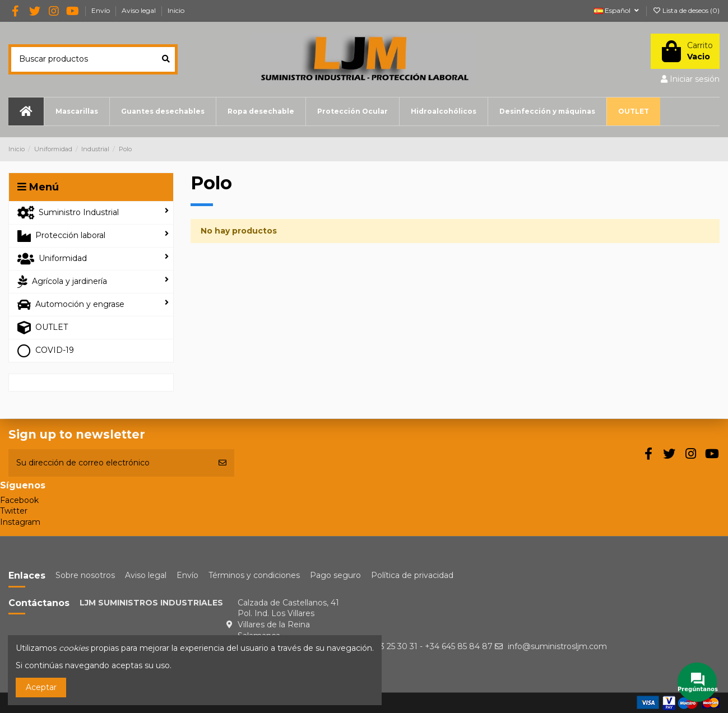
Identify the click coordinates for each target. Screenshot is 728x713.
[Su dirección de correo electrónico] (110, 463)
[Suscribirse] (222, 463)
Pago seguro (335, 575)
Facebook (19, 500)
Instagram (20, 522)
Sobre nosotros (85, 575)
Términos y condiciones (254, 575)
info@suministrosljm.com (557, 646)
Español (617, 10)
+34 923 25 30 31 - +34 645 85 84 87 (423, 646)
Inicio (176, 10)
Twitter (14, 511)
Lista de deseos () (686, 10)
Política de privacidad (412, 575)
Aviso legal (140, 10)
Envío (101, 10)
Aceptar (41, 687)
